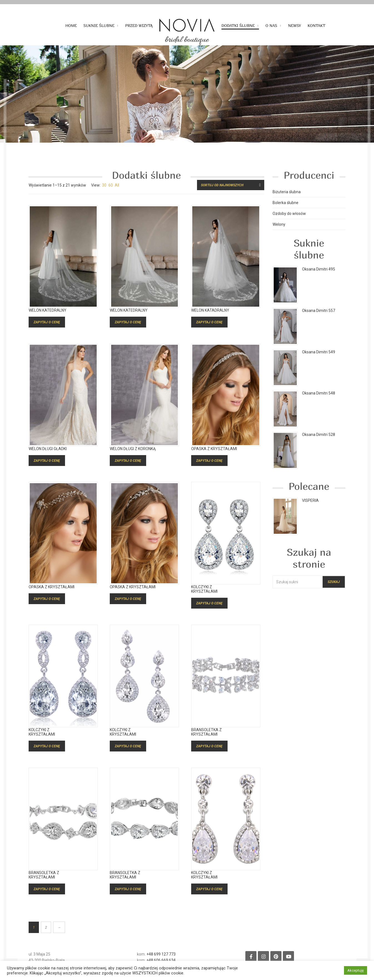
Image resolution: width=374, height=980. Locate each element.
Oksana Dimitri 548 (319, 393)
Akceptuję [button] (356, 970)
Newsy (295, 26)
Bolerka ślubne (286, 203)
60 (111, 185)
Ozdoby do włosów (289, 214)
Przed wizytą (139, 26)
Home (71, 26)
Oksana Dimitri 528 (319, 435)
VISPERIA (310, 500)
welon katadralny (210, 318)
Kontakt (316, 26)
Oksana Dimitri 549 (319, 352)
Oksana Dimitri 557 (319, 311)
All (117, 185)
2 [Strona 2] (46, 927)
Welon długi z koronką (133, 456)
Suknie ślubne (99, 26)
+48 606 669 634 (161, 960)
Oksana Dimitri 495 (319, 269)
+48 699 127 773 (161, 954)
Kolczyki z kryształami (204, 597)
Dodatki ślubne (238, 26)
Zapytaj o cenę (47, 330)
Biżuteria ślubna (287, 192)
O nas (271, 26)
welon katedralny (48, 318)
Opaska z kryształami (214, 456)
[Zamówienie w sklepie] (231, 185)
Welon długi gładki (48, 456)
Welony (279, 224)
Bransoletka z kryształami (206, 740)
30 (104, 185)
